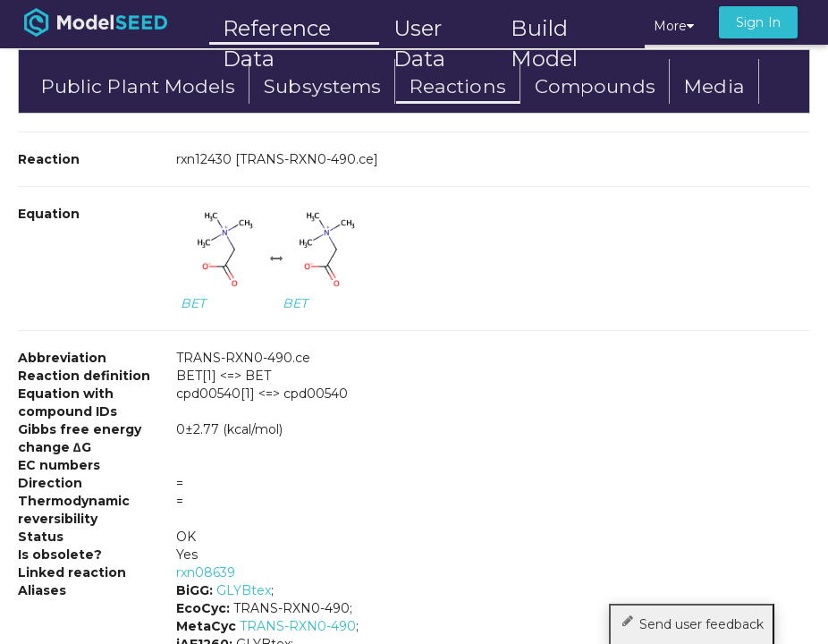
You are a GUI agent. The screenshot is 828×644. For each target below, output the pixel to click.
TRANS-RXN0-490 (298, 626)
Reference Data (277, 29)
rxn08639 (206, 572)
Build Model (544, 30)
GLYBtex (244, 590)
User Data (419, 30)
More (674, 26)
